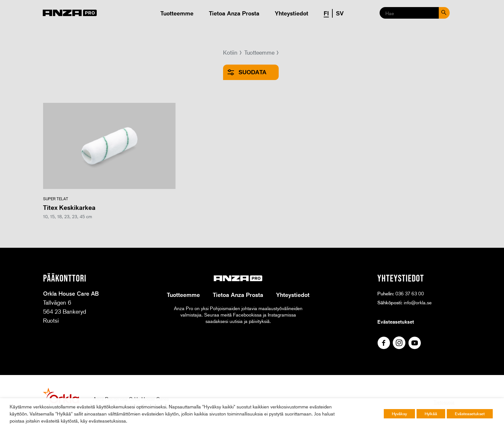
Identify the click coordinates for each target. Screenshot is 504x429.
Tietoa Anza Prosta (234, 13)
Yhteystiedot (292, 13)
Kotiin (230, 52)
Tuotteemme (177, 13)
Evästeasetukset (396, 322)
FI (326, 13)
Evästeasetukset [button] (470, 414)
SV (340, 13)
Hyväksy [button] (399, 414)
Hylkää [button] (431, 414)
